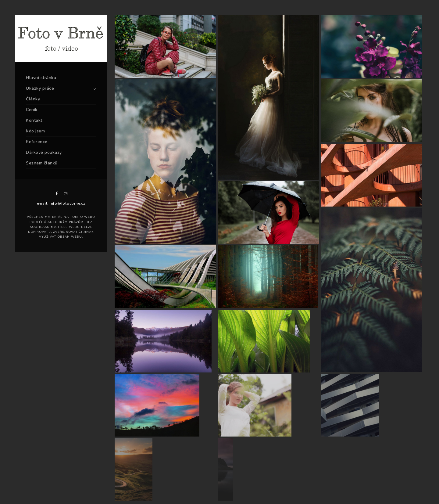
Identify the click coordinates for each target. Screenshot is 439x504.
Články (33, 99)
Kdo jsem (35, 131)
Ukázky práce (40, 88)
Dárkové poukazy (44, 152)
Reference (37, 142)
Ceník (32, 110)
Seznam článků (42, 163)
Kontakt (34, 120)
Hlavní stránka (41, 78)
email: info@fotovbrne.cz (61, 203)
